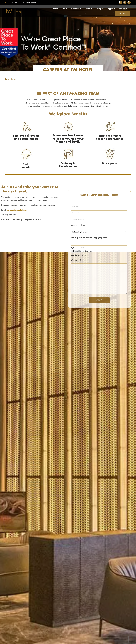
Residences (124, 9)
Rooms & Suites (60, 9)
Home (7, 79)
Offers (88, 9)
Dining (100, 9)
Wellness (76, 9)
